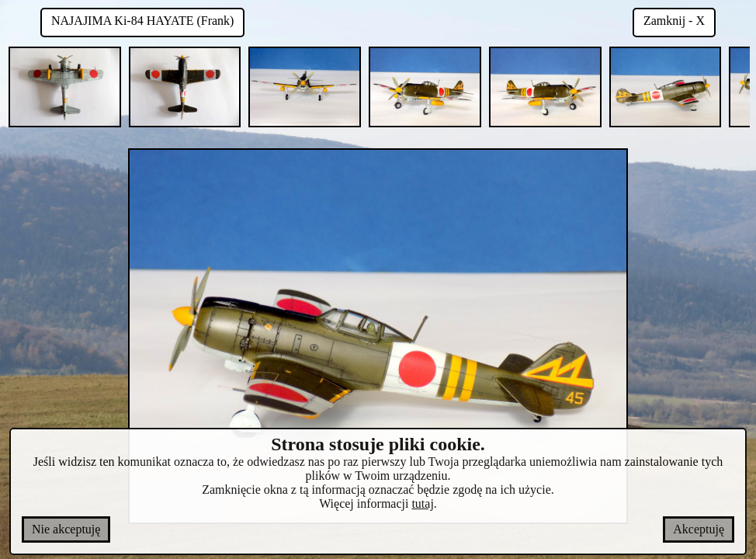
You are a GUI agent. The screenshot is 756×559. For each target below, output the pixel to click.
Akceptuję (699, 529)
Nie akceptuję (66, 529)
